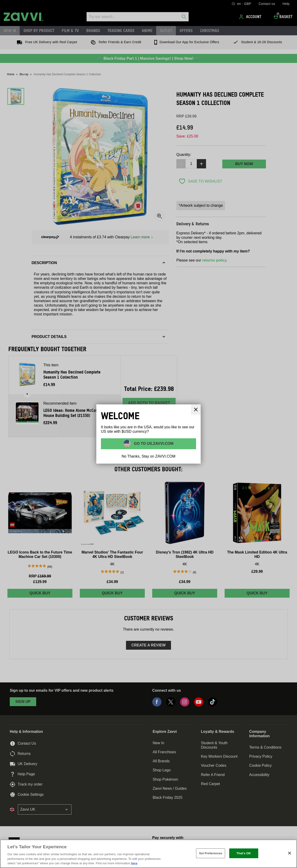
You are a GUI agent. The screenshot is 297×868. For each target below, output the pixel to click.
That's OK (244, 853)
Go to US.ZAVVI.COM (153, 443)
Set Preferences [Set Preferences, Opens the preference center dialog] (211, 853)
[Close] (290, 853)
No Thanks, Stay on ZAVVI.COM (148, 456)
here (134, 863)
